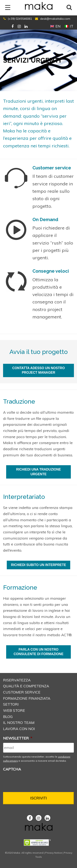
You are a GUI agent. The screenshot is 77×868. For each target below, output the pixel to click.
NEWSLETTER (18, 738)
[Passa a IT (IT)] (69, 26)
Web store (14, 710)
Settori (11, 704)
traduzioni (43, 449)
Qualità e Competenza (26, 686)
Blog (8, 717)
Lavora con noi (19, 729)
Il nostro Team (19, 723)
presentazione (15, 610)
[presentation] (34, 782)
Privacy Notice (54, 853)
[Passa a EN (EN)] (55, 26)
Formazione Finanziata (27, 698)
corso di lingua (16, 623)
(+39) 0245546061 (20, 19)
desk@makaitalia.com (55, 19)
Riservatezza (17, 680)
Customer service (22, 692)
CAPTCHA (12, 769)
